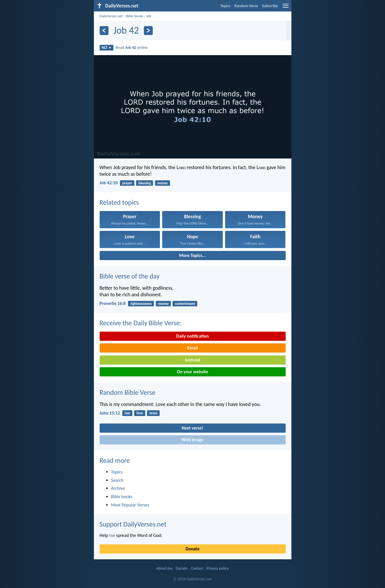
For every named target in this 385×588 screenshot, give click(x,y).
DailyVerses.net (111, 16)
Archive (118, 488)
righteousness (141, 304)
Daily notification (193, 336)
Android (193, 360)
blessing (145, 183)
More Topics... (193, 255)
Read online (131, 47)
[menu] (286, 8)
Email (193, 348)
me (112, 535)
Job (149, 16)
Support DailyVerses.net (133, 524)
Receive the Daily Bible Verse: (141, 323)
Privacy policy (218, 568)
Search (117, 480)
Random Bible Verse (128, 392)
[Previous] (104, 31)
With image (193, 440)
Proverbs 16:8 (113, 303)
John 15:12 (110, 413)
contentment (185, 304)
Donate (192, 549)
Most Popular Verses (130, 505)
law (127, 413)
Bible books (135, 16)
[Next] (148, 31)
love (140, 413)
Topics (226, 6)
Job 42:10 (109, 183)
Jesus (153, 413)
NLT (106, 48)
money (162, 183)
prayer (127, 183)
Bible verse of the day (130, 276)
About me (164, 568)
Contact (197, 568)
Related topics (119, 202)
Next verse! (193, 428)
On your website (193, 372)
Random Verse (246, 6)
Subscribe (270, 6)
